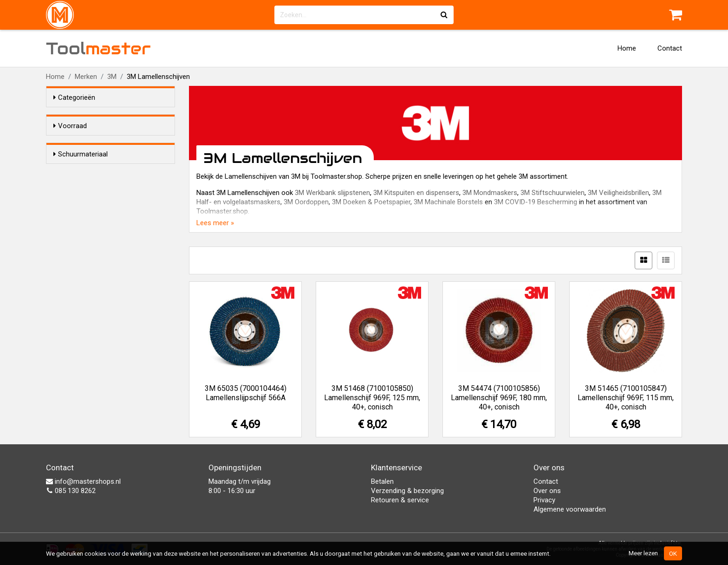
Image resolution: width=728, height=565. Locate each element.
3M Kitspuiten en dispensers (416, 193)
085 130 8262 (71, 491)
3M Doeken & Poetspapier (371, 202)
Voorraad (70, 126)
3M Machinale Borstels (448, 202)
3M (112, 77)
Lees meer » (215, 223)
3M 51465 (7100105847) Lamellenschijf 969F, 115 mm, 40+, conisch (626, 398)
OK (673, 553)
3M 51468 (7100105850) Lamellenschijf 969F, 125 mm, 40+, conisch (372, 398)
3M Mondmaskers (490, 193)
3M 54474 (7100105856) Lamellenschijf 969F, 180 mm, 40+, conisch (499, 398)
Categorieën (74, 97)
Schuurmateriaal (81, 171)
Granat (82, 201)
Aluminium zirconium (104, 188)
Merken (86, 77)
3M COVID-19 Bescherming (536, 202)
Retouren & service (400, 500)
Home (627, 48)
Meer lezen (643, 553)
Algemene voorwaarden (570, 509)
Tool (98, 48)
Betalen (382, 481)
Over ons (547, 491)
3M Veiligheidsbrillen (618, 193)
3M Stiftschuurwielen (552, 193)
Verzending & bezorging (407, 491)
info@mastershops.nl (83, 481)
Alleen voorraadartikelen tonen (114, 143)
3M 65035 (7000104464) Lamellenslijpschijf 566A (246, 393)
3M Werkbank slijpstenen (332, 193)
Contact (670, 48)
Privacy (544, 500)
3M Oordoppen (306, 202)
